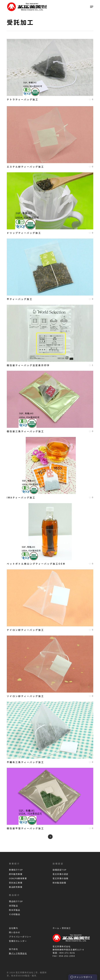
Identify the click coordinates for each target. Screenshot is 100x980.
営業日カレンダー (18, 941)
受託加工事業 (16, 883)
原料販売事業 (16, 874)
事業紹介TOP (16, 870)
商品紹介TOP (16, 901)
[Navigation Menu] (92, 7)
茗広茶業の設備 (60, 878)
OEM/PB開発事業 (18, 878)
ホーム (56, 928)
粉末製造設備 (59, 883)
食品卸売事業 (16, 887)
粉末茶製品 (15, 910)
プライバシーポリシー (20, 937)
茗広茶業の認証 (60, 874)
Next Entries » (50, 837)
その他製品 (15, 914)
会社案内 (13, 928)
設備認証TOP (60, 870)
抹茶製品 (13, 906)
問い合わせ (15, 932)
